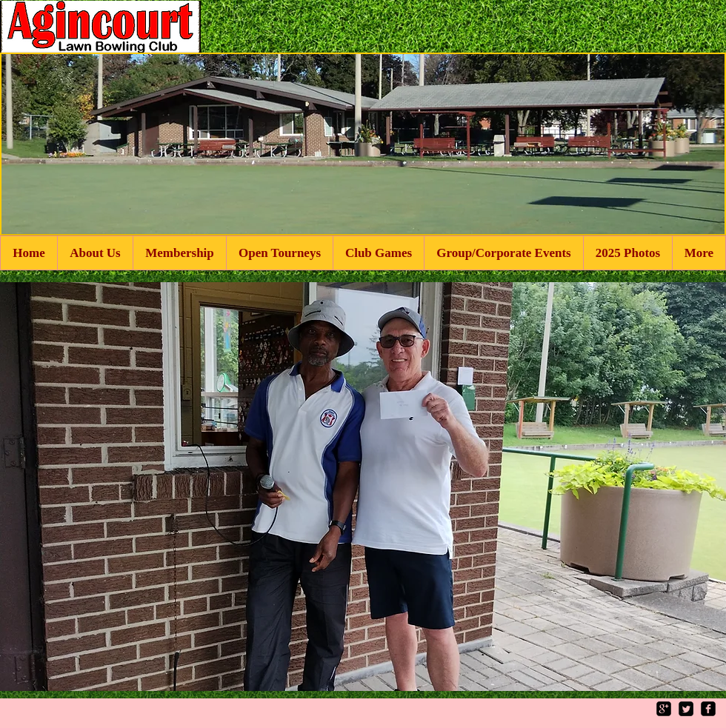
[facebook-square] (708, 709)
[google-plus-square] (664, 709)
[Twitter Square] (686, 709)
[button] (363, 487)
